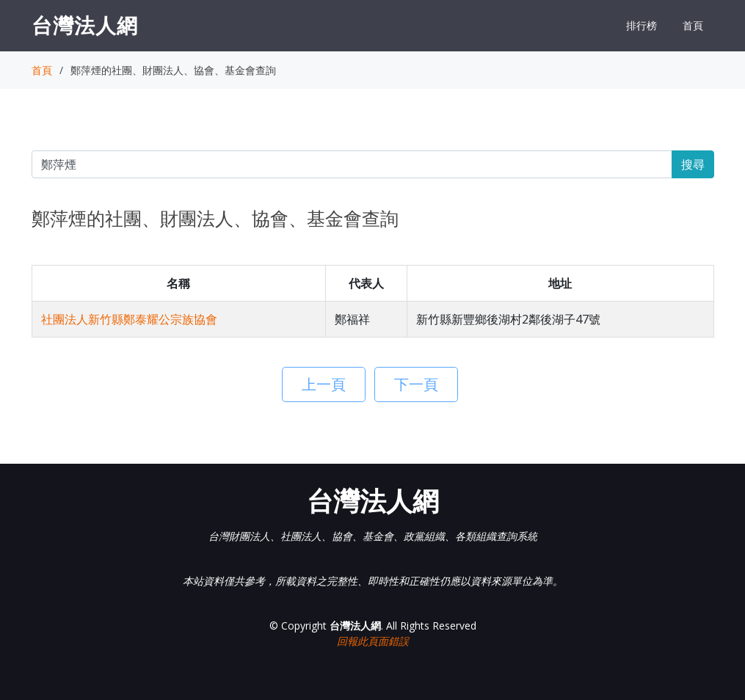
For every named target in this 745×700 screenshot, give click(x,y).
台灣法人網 (85, 25)
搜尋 (693, 164)
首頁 (693, 25)
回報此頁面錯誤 (373, 641)
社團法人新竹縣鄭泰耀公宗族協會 (129, 319)
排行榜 (642, 25)
